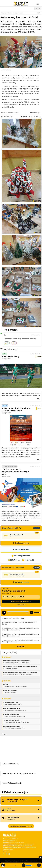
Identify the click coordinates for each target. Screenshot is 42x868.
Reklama (28, 861)
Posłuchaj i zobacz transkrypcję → (21, 601)
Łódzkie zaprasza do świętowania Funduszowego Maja (15, 472)
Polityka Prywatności (9, 861)
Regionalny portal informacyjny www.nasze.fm (19, 773)
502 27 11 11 (15, 560)
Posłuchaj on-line (21, 543)
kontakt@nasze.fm (22, 556)
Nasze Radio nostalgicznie (12, 783)
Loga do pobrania (33, 861)
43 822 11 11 (23, 844)
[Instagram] (9, 854)
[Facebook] (4, 854)
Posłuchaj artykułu (8, 116)
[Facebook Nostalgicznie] (6, 854)
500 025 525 (23, 847)
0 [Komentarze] (39, 399)
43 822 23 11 (12, 842)
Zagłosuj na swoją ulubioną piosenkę (21, 826)
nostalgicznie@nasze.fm (31, 847)
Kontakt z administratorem (21, 862)
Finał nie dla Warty (11, 356)
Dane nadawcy (6, 851)
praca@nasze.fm (10, 849)
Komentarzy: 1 (36, 113)
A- (36, 8)
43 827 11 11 (29, 560)
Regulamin (15, 861)
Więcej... (21, 647)
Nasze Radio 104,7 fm (11, 764)
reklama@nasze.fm (30, 844)
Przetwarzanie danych (22, 861)
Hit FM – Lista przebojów (14, 792)
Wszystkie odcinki (21, 605)
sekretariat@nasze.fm (19, 842)
